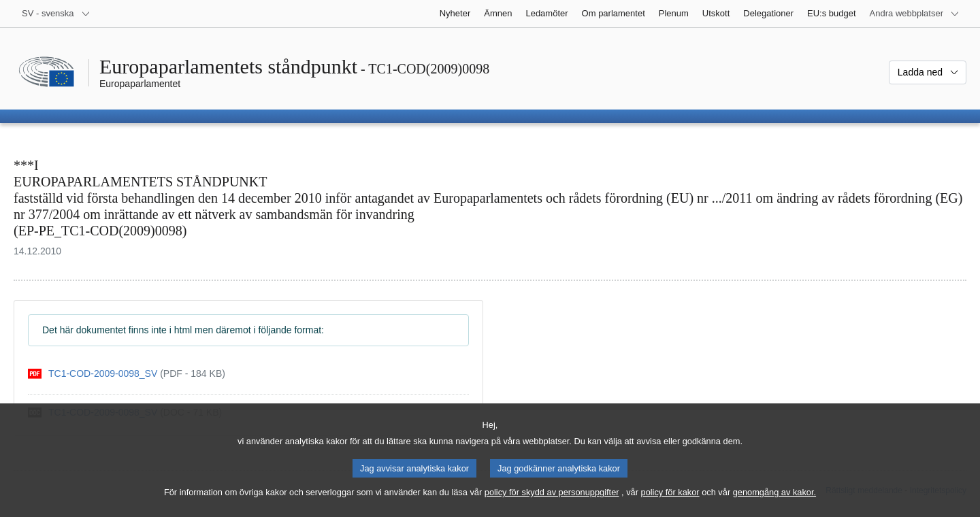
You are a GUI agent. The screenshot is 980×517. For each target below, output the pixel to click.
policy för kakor (670, 502)
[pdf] (127, 374)
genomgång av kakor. (774, 502)
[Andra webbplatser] (915, 14)
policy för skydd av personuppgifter (552, 502)
